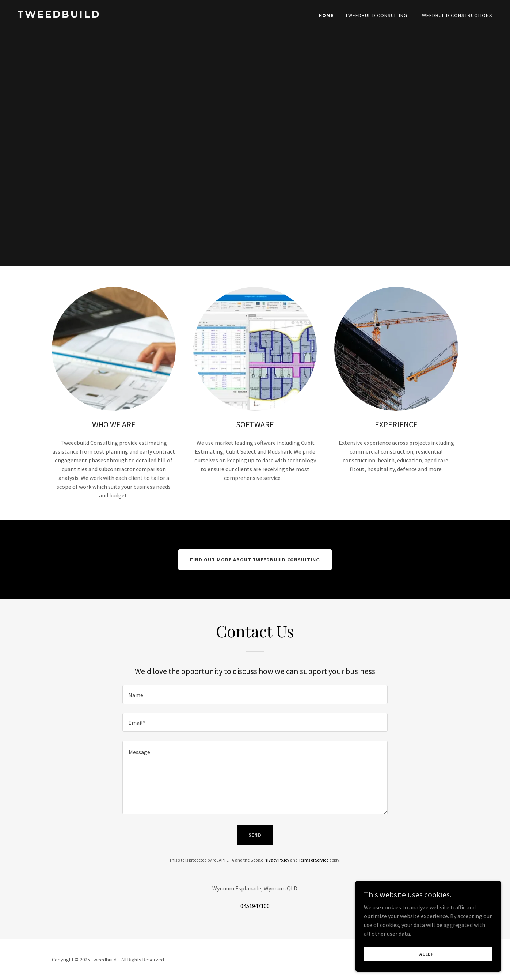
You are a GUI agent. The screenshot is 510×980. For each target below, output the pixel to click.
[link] (133, 15)
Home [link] (326, 15)
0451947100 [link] (255, 906)
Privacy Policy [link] (277, 860)
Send (255, 835)
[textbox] (255, 695)
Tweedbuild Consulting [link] (376, 15)
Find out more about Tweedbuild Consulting (255, 560)
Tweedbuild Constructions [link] (456, 15)
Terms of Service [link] (313, 860)
